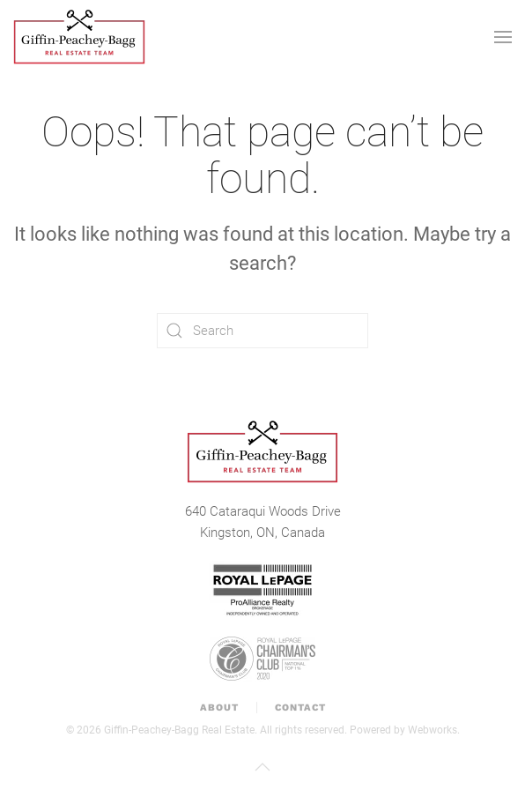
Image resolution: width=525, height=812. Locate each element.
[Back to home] (79, 37)
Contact (300, 708)
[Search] (262, 331)
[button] (503, 37)
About (219, 708)
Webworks (433, 730)
